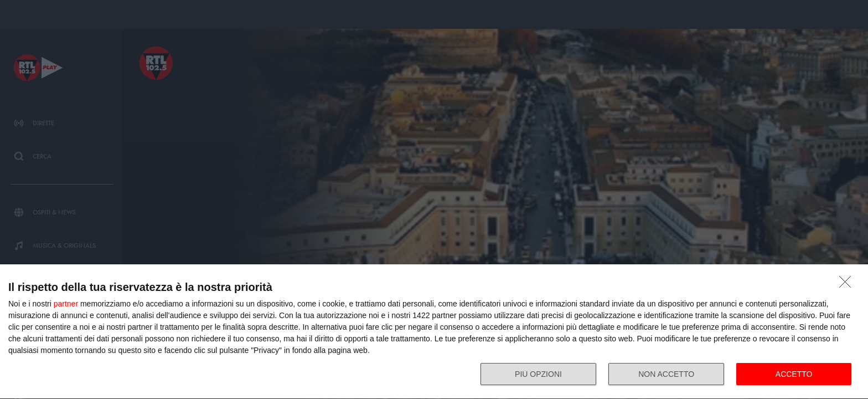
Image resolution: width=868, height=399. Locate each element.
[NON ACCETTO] (848, 285)
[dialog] (434, 332)
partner (66, 304)
